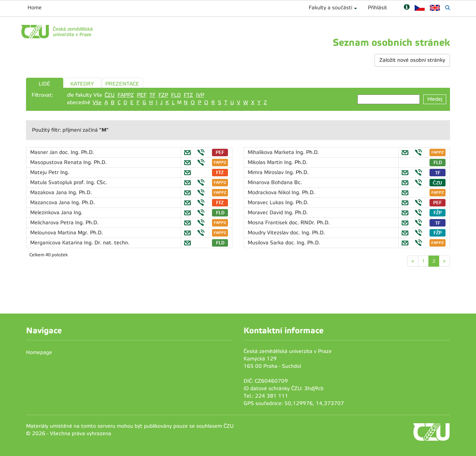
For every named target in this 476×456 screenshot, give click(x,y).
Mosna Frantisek (268, 223)
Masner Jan (45, 152)
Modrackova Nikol (270, 192)
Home (35, 8)
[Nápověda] (407, 8)
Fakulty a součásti (330, 8)
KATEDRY (82, 84)
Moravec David (266, 213)
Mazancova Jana (51, 203)
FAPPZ (126, 95)
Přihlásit (377, 8)
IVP (200, 95)
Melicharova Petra (53, 223)
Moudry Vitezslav (269, 233)
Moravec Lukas (266, 203)
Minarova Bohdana (271, 182)
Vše (97, 102)
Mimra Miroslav (266, 172)
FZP (163, 95)
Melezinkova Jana (52, 213)
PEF (142, 95)
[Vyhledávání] (448, 8)
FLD (176, 95)
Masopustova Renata (57, 162)
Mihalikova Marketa (272, 152)
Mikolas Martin (266, 162)
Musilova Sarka (266, 243)
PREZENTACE (122, 84)
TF (152, 95)
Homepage (39, 352)
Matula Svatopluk (52, 182)
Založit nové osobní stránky (412, 60)
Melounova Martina (54, 233)
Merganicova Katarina (57, 243)
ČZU (110, 95)
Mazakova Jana (49, 192)
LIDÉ (44, 84)
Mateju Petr (45, 172)
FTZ (188, 95)
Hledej (435, 99)
